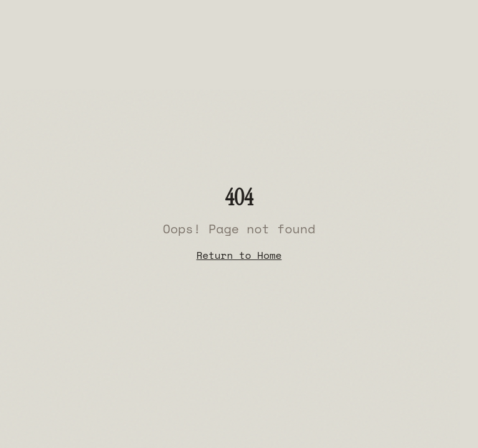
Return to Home (239, 255)
